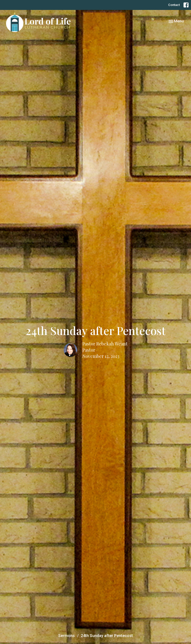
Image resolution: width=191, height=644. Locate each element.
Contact (174, 5)
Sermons (67, 636)
